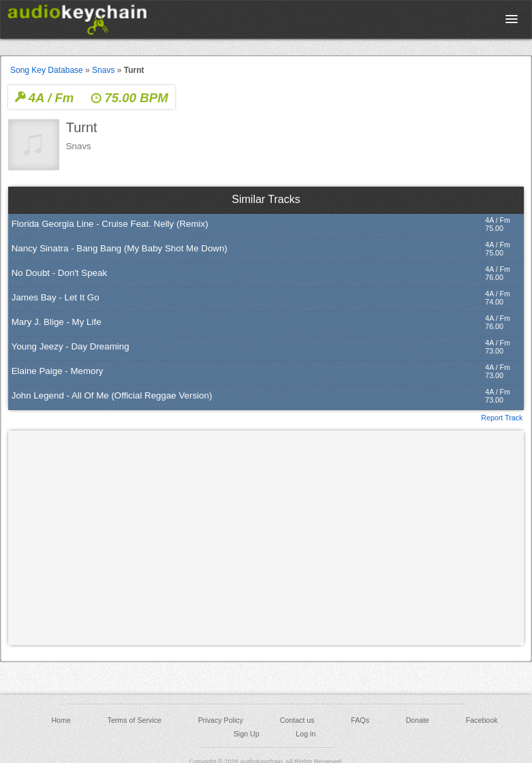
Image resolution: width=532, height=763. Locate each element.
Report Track (502, 417)
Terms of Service (135, 720)
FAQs (360, 720)
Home (61, 720)
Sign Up (247, 734)
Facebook (482, 720)
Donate (418, 720)
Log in (306, 734)
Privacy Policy (221, 720)
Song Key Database (47, 70)
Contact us (297, 720)
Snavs (103, 70)
